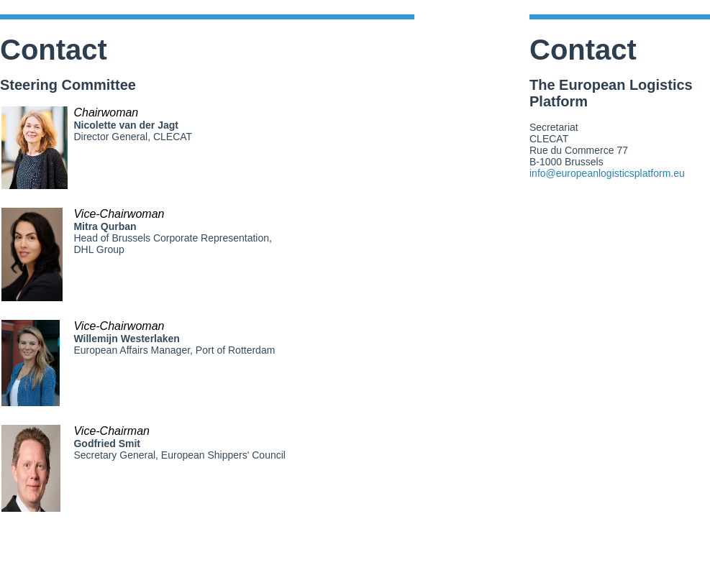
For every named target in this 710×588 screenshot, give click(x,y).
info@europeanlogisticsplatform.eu (607, 173)
